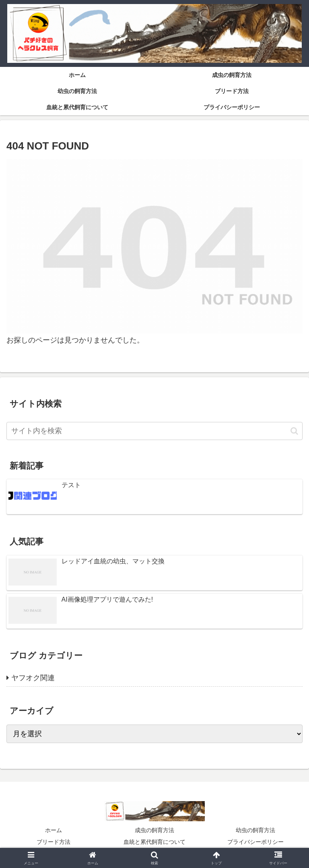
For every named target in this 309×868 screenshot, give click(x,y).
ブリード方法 (54, 842)
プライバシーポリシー (255, 842)
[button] (294, 431)
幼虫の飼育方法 (255, 830)
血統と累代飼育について (154, 842)
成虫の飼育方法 (154, 830)
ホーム (54, 830)
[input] (154, 431)
